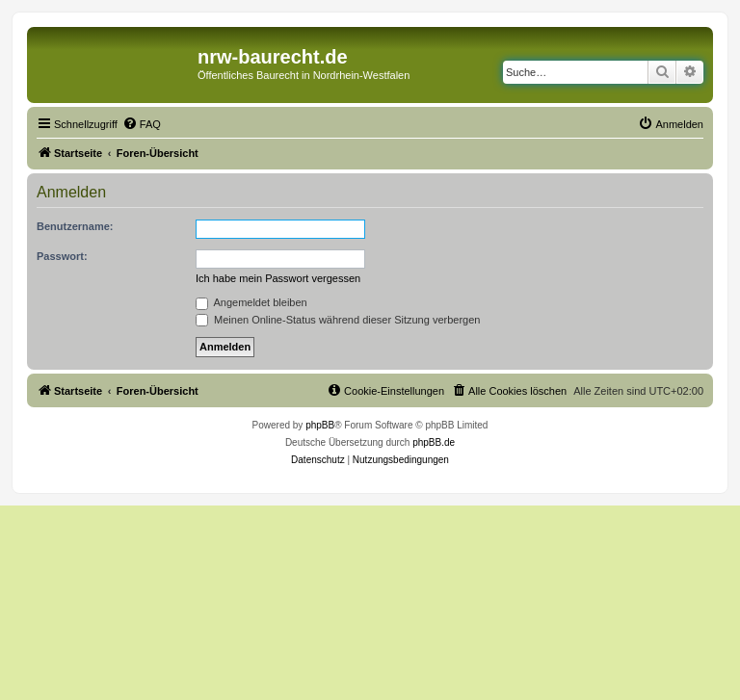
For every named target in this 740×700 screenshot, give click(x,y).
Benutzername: (75, 226)
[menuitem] (142, 124)
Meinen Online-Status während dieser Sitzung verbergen (338, 320)
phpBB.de (434, 442)
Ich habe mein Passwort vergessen (278, 278)
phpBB (320, 425)
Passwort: (62, 256)
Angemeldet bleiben (251, 302)
